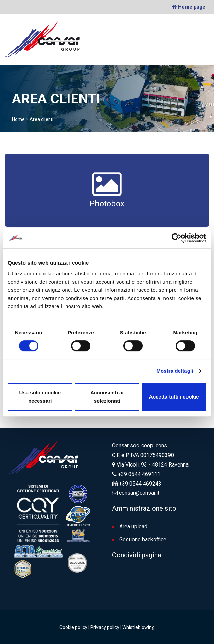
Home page (189, 7)
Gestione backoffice (139, 539)
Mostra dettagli (175, 371)
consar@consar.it (138, 493)
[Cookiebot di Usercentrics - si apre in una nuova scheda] (176, 238)
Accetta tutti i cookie (174, 397)
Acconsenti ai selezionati (107, 397)
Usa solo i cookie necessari (40, 397)
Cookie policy (73, 627)
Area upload (130, 526)
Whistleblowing (138, 627)
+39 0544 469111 (139, 474)
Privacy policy (105, 627)
